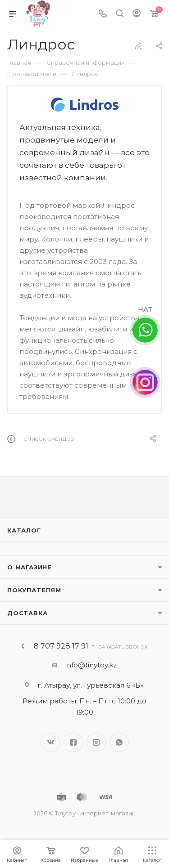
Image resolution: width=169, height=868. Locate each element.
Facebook (73, 742)
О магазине (30, 567)
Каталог (24, 530)
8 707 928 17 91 (61, 646)
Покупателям (34, 590)
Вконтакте (50, 742)
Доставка (27, 613)
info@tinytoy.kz (91, 665)
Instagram (96, 742)
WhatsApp (119, 742)
